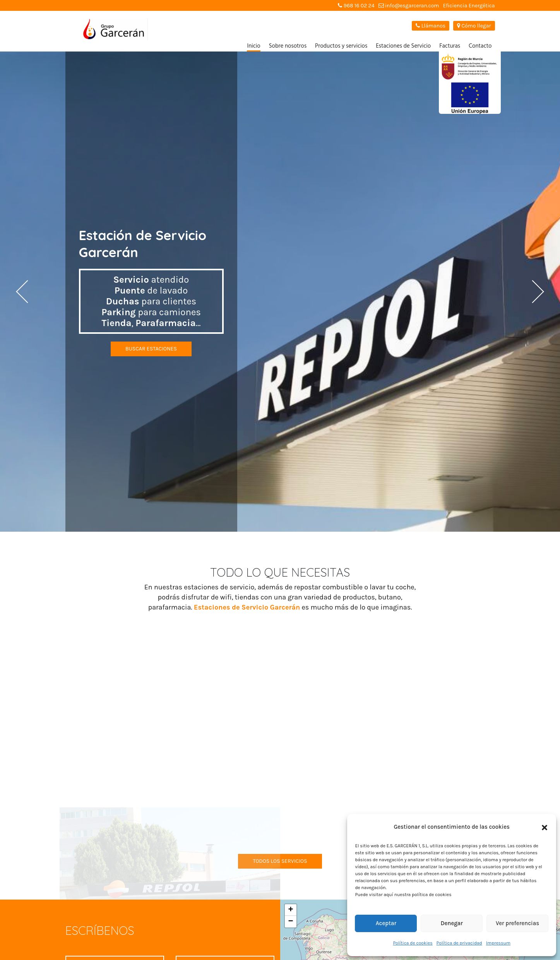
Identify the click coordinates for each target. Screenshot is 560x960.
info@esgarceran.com (409, 6)
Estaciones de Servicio (403, 46)
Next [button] (531, 292)
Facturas (450, 46)
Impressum (498, 943)
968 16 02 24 (356, 6)
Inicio (253, 46)
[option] (280, 292)
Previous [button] (29, 292)
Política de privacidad (459, 943)
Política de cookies (413, 943)
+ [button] (290, 910)
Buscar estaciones (151, 349)
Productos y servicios (341, 46)
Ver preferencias (517, 923)
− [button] (290, 922)
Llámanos (431, 26)
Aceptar (386, 923)
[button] (545, 827)
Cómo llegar (474, 26)
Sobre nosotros (288, 46)
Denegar (452, 923)
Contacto (480, 46)
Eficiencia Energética (469, 6)
